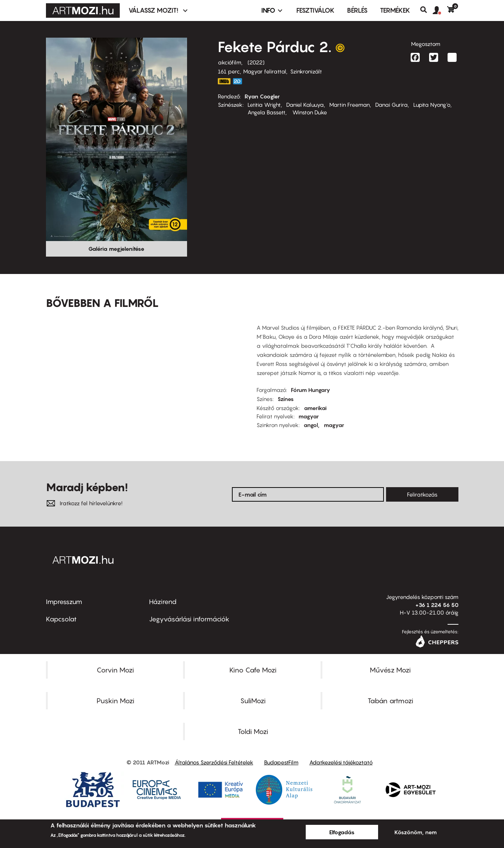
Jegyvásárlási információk (189, 619)
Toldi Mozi (253, 731)
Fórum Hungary (311, 390)
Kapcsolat (61, 619)
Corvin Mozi (115, 670)
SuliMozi (253, 701)
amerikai (315, 408)
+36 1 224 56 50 (437, 605)
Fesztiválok (315, 10)
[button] (440, 10)
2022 (256, 62)
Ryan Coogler (262, 96)
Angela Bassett (266, 112)
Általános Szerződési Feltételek (214, 762)
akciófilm (230, 62)
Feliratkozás (422, 494)
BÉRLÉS (357, 10)
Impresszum (64, 602)
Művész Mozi (390, 670)
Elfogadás (342, 832)
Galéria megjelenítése (116, 249)
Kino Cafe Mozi (253, 670)
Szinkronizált (306, 71)
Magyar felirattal (265, 71)
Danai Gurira (391, 105)
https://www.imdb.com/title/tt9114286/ (224, 81)
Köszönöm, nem (416, 832)
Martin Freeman (350, 105)
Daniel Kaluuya (305, 105)
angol (311, 425)
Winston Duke (309, 112)
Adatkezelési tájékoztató (341, 762)
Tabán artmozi (390, 701)
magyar (309, 416)
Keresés (426, 10)
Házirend (163, 602)
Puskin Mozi (115, 701)
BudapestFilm (281, 762)
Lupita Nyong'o (432, 105)
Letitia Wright (264, 105)
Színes (286, 399)
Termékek (395, 10)
